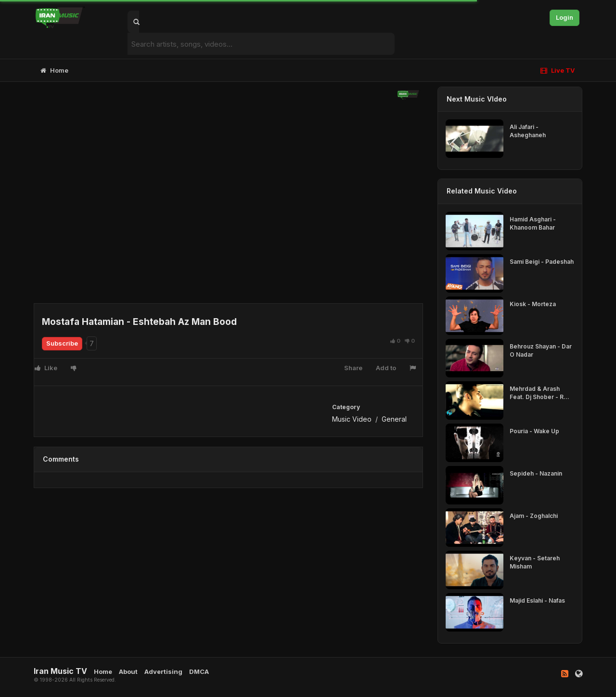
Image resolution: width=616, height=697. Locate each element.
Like (46, 368)
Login (565, 17)
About (128, 671)
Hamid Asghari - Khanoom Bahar (533, 223)
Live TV (558, 70)
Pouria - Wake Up (534, 431)
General (394, 419)
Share (353, 368)
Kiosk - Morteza (533, 304)
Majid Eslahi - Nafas (537, 600)
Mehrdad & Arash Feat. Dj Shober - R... (539, 393)
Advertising (163, 671)
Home (54, 70)
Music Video (352, 419)
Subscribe (62, 343)
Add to (386, 368)
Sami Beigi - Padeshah (542, 262)
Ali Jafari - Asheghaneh (528, 131)
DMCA (199, 671)
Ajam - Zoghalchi (534, 516)
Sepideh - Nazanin (536, 473)
